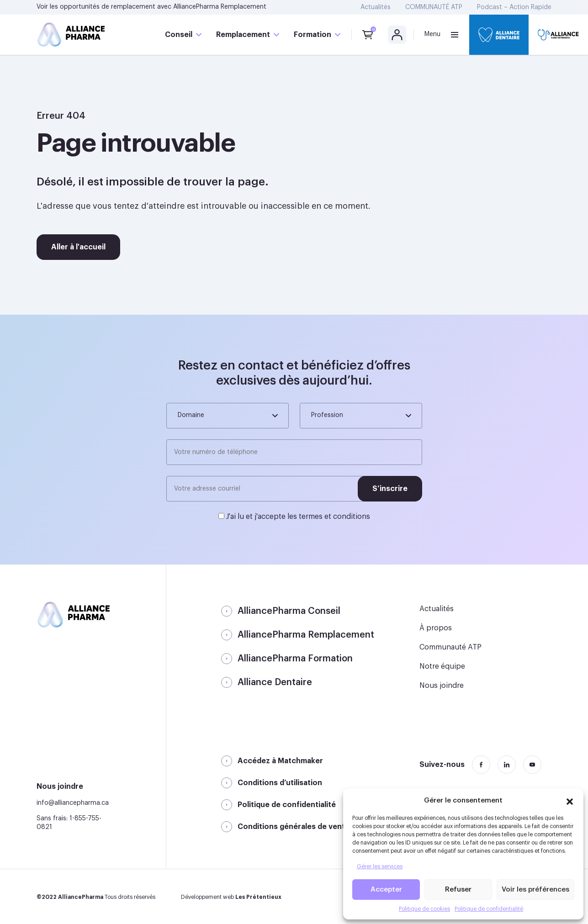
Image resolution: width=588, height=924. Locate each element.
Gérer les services (380, 866)
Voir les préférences (535, 890)
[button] (570, 800)
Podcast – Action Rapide (514, 7)
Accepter (386, 890)
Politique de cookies (424, 909)
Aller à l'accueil (78, 247)
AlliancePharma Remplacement (220, 7)
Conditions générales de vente (294, 827)
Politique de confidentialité (489, 909)
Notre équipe (442, 666)
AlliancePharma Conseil (289, 611)
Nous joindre (442, 686)
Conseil (179, 35)
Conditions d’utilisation (280, 783)
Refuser (458, 890)
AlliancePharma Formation (295, 659)
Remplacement (243, 35)
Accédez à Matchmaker (280, 761)
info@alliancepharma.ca (73, 803)
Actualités (376, 7)
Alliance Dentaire (275, 682)
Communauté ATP (450, 647)
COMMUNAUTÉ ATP (434, 7)
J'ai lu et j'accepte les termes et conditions (298, 517)
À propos (436, 628)
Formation (313, 35)
